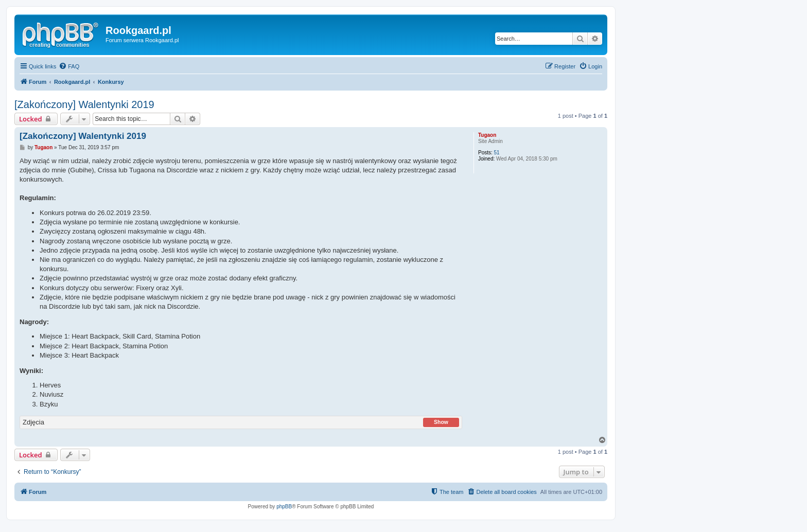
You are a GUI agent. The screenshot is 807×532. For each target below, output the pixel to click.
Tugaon (487, 135)
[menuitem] (69, 66)
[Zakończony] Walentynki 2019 (84, 104)
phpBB (284, 507)
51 (497, 153)
